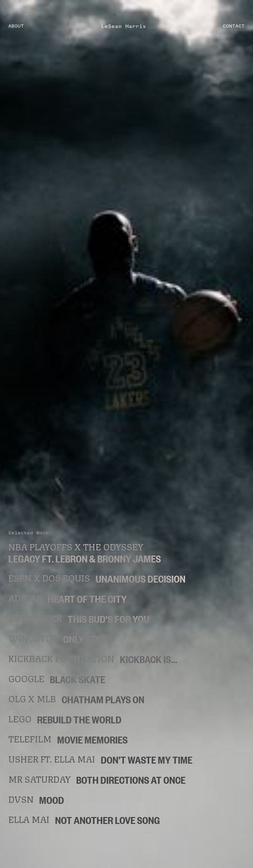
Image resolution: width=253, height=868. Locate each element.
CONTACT (234, 25)
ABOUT (16, 25)
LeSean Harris (124, 25)
